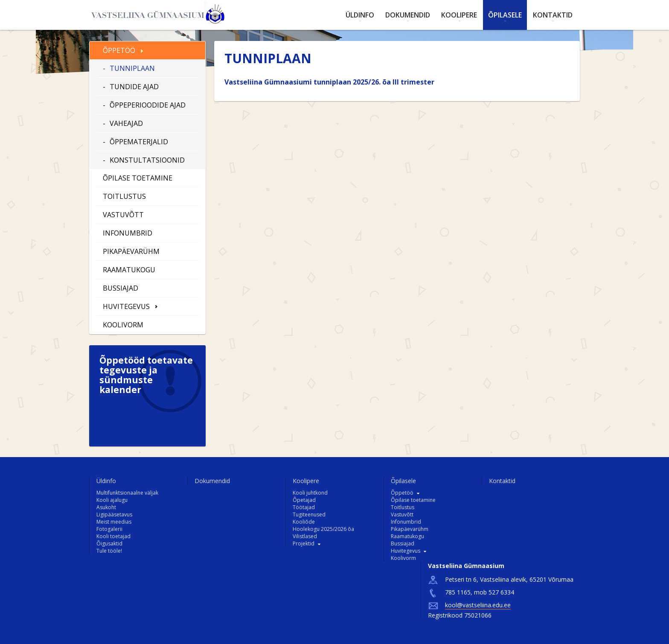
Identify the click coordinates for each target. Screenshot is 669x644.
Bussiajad (121, 288)
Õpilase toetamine (138, 178)
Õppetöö (119, 50)
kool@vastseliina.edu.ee (478, 605)
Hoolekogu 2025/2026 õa (323, 529)
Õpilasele (505, 15)
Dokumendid (408, 15)
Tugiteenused (309, 514)
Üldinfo (360, 15)
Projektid (304, 543)
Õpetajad (304, 500)
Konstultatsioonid (147, 160)
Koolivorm (123, 325)
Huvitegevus (126, 306)
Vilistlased (305, 536)
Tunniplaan (132, 68)
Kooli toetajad (113, 536)
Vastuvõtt (123, 215)
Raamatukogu (129, 270)
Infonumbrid (128, 233)
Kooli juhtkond (310, 493)
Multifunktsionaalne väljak (127, 493)
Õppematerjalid (139, 142)
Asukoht (106, 507)
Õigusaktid (109, 543)
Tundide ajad (134, 87)
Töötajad (304, 507)
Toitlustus (124, 196)
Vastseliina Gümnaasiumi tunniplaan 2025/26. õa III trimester (329, 82)
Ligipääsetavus (114, 514)
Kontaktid (553, 15)
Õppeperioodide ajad (148, 105)
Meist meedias (114, 522)
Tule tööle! (109, 551)
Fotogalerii (109, 529)
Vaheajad (126, 123)
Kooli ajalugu (112, 500)
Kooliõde (304, 522)
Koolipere (459, 15)
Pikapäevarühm (131, 251)
